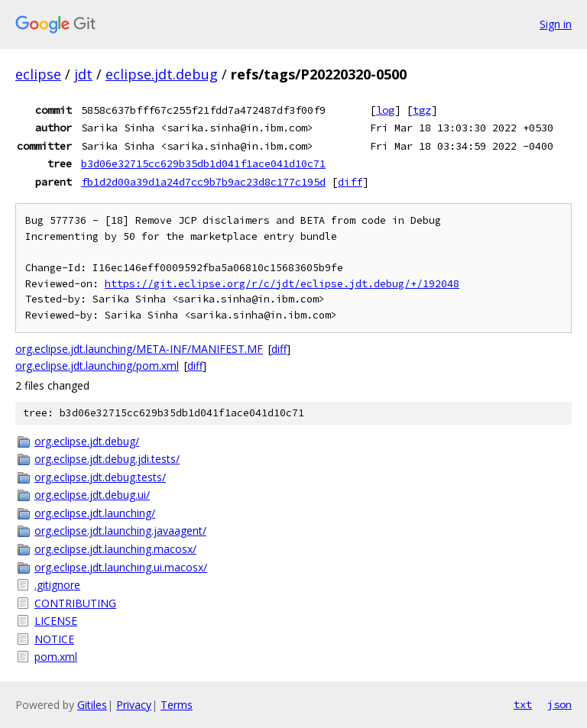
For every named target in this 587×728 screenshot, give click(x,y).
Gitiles (92, 705)
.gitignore (57, 585)
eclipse (38, 74)
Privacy (134, 705)
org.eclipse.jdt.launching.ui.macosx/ (121, 567)
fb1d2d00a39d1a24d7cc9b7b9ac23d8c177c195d (203, 182)
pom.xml (56, 657)
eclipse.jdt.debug (162, 74)
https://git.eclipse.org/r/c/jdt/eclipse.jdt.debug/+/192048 (282, 284)
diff (350, 182)
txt (523, 704)
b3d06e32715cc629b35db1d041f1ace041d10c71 (203, 163)
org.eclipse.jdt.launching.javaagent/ (120, 531)
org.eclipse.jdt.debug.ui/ (92, 495)
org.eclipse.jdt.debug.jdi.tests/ (107, 459)
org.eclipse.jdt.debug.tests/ (100, 477)
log (385, 110)
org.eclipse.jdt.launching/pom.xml (97, 366)
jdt (83, 74)
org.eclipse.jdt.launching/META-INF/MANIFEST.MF (139, 349)
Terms (177, 705)
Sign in (556, 24)
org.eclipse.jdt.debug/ (87, 441)
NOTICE (54, 639)
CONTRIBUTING (75, 603)
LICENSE (56, 621)
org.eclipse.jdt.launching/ (95, 513)
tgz (422, 110)
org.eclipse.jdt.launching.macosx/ (115, 549)
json (559, 704)
